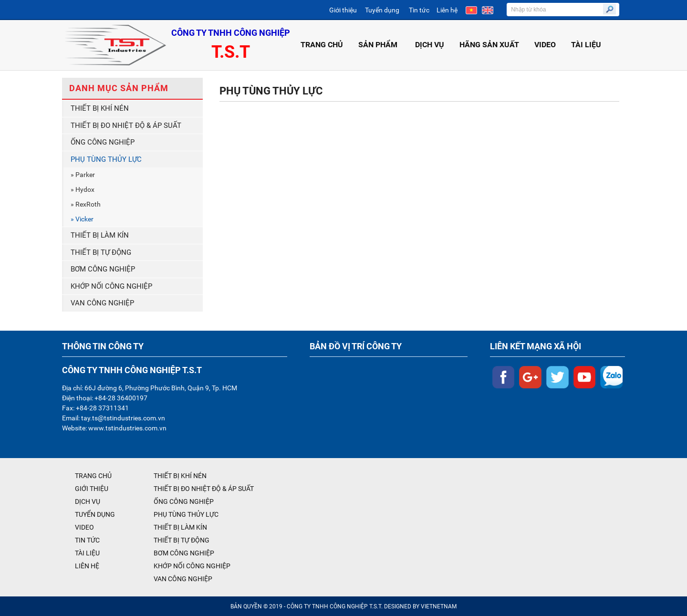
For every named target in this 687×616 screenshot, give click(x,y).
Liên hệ (447, 10)
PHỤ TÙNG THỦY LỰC (106, 159)
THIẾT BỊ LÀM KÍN (100, 235)
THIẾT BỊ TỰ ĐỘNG (101, 252)
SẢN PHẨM (379, 45)
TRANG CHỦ (322, 45)
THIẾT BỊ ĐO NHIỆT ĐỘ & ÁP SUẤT (126, 125)
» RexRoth (86, 204)
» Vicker (82, 219)
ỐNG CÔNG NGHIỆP (103, 142)
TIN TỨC (87, 540)
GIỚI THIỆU (92, 489)
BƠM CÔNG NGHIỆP (103, 269)
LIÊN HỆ (87, 566)
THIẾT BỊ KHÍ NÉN (100, 108)
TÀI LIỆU (586, 45)
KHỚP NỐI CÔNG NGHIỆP (111, 286)
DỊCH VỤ (430, 45)
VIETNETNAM (439, 606)
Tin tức (419, 10)
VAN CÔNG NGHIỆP (102, 303)
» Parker (83, 175)
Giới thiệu (343, 10)
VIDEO (545, 45)
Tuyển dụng (382, 10)
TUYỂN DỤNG (95, 514)
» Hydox (83, 189)
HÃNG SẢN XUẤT (489, 45)
